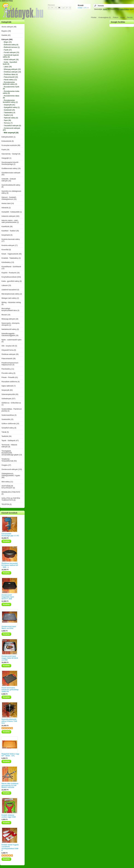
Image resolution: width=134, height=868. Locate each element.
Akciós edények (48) (9, 27)
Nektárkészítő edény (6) (10, 329)
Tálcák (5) (5, 432)
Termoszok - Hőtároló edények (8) (9, 446)
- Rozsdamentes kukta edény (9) (11, 92)
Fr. (53, 8)
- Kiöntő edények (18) (11, 60)
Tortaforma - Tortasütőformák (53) (9, 460)
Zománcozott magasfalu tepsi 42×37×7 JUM (8, 597)
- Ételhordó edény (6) (11, 45)
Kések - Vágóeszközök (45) (12, 254)
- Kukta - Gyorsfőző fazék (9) (10, 63)
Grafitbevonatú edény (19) (11, 168)
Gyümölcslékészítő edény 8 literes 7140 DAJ (9, 721)
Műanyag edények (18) (10, 319)
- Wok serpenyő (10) (11, 133)
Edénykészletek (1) (8, 137)
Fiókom (116, 17)
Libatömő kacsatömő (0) (10, 290)
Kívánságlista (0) (105, 17)
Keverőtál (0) (6, 250)
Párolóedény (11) (8, 369)
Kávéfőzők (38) (7, 227)
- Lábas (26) (7, 67)
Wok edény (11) (7, 482)
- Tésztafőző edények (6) (12, 126)
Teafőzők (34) (6, 436)
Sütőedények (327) (8, 399)
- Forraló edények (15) (11, 52)
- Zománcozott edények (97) (11, 129)
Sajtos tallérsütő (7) (9, 386)
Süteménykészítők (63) (10, 394)
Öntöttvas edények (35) (10, 354)
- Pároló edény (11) (10, 80)
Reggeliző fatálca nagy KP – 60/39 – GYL (10, 755)
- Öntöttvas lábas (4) (10, 74)
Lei (63, 8)
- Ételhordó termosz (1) (11, 47)
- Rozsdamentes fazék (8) (11, 88)
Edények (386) (7, 39)
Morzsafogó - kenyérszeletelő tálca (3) (10, 310)
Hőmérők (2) (6, 208)
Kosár (123, 17)
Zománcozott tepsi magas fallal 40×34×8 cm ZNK (10, 658)
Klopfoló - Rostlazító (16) (11, 273)
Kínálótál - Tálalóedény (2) (11, 258)
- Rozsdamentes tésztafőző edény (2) (10, 101)
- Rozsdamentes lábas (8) (11, 97)
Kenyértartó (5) (7, 235)
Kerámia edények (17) (10, 245)
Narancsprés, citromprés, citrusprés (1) (11, 324)
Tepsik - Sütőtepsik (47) (10, 441)
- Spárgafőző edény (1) (11, 107)
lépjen (105, 9)
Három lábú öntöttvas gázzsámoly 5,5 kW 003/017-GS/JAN (10, 785)
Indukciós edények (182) (10, 216)
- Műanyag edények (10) (12, 69)
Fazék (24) (5, 150)
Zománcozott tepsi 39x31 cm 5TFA (9, 627)
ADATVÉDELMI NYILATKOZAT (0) (8, 487)
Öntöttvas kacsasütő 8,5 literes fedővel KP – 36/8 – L (10, 565)
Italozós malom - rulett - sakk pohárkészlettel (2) (10, 221)
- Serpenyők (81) (9, 105)
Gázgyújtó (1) (6, 158)
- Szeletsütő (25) (9, 110)
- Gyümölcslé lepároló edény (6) (11, 56)
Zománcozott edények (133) (12, 469)
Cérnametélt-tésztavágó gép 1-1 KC (10, 535)
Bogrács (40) (6, 31)
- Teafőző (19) (8, 115)
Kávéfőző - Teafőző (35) (10, 231)
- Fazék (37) (7, 50)
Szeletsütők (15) (7, 419)
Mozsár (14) (6, 315)
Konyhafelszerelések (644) (11, 277)
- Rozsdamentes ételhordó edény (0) (10, 83)
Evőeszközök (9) (8, 141)
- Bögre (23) (7, 42)
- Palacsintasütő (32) (10, 77)
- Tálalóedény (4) (9, 113)
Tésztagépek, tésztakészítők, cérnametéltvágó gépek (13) (12, 453)
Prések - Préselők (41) (10, 377)
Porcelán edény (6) (8, 373)
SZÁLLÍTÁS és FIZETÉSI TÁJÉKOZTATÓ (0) (11, 499)
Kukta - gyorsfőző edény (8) (12, 281)
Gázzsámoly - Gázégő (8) (11, 154)
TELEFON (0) (6, 504)
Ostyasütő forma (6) (9, 350)
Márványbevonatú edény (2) (12, 294)
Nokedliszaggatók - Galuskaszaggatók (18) (10, 335)
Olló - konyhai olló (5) (9, 346)
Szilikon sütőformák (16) (10, 424)
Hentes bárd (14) (8, 203)
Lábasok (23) (6, 285)
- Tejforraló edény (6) (10, 118)
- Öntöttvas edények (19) (12, 72)
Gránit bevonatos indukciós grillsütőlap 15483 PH (10, 690)
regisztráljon (125, 9)
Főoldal (94, 17)
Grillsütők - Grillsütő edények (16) (9, 180)
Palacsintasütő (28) (9, 359)
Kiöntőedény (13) (8, 262)
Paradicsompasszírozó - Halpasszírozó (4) (10, 364)
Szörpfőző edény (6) (9, 428)
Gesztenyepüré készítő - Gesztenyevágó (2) (10, 163)
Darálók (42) (6, 35)
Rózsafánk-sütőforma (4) (11, 382)
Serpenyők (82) (7, 390)
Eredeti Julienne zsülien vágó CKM (9, 816)
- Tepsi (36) (7, 120)
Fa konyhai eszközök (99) (11, 145)
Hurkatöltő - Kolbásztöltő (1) (12, 212)
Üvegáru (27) (6, 465)
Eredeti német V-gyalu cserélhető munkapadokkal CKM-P (10, 848)
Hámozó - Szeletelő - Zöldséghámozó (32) (9, 198)
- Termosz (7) (8, 123)
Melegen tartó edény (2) (10, 298)
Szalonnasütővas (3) (9, 415)
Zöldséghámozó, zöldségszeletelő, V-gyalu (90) (11, 476)
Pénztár (130, 17)
